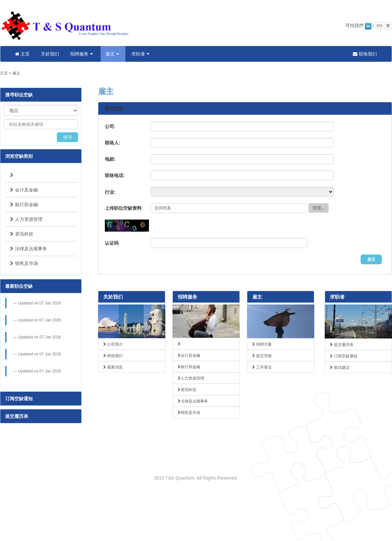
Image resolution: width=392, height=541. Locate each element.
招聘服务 (82, 54)
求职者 (141, 54)
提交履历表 (17, 416)
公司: (110, 126)
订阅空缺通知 (19, 399)
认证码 (112, 243)
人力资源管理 (26, 219)
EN (379, 26)
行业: (110, 192)
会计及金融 (24, 190)
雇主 (113, 54)
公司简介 (113, 344)
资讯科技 (22, 234)
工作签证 (262, 367)
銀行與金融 (24, 205)
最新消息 (113, 367)
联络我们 (365, 54)
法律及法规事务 (29, 249)
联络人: (113, 143)
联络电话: (115, 175)
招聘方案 (262, 344)
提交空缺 (262, 356)
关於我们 (50, 54)
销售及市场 (24, 263)
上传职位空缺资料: (124, 208)
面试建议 (340, 368)
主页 (22, 54)
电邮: (110, 159)
